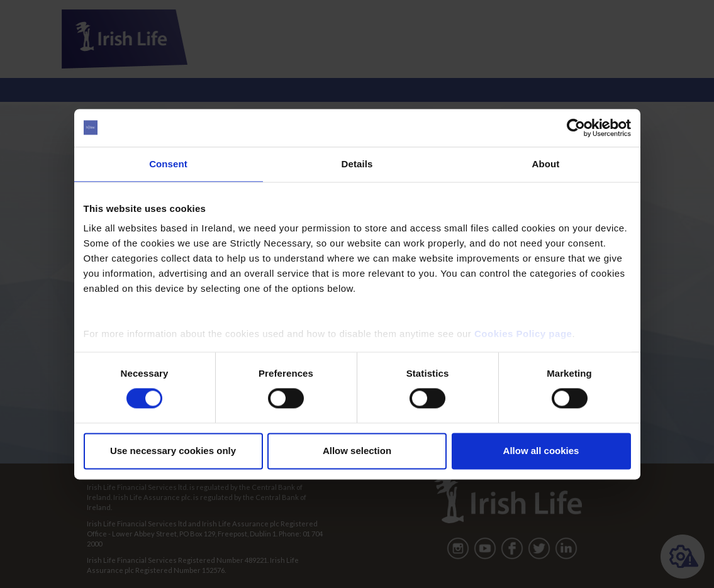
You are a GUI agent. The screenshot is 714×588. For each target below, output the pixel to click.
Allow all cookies (541, 451)
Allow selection (357, 451)
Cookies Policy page (523, 334)
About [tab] (546, 164)
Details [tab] (357, 164)
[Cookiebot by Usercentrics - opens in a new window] (576, 128)
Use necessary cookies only (173, 451)
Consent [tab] (168, 164)
